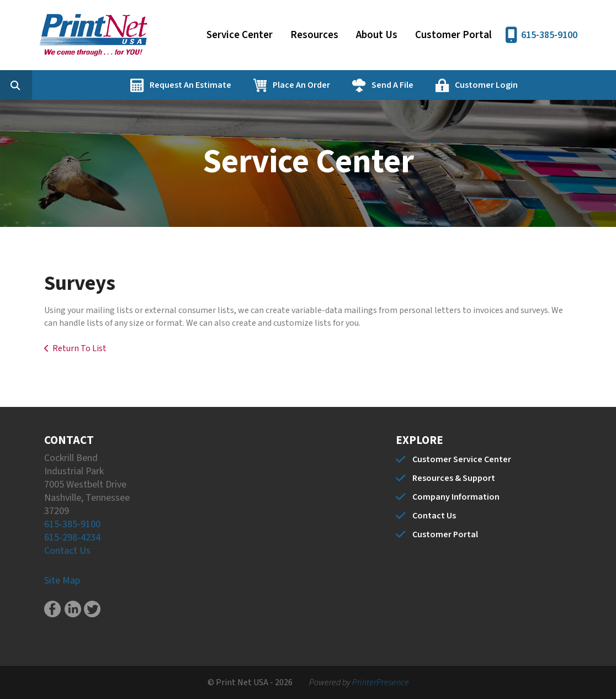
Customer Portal (453, 35)
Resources (314, 35)
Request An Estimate (245, 85)
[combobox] (85, 85)
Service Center (240, 35)
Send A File (447, 85)
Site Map (62, 581)
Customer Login (540, 85)
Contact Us (67, 551)
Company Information (456, 497)
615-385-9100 (549, 35)
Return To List (79, 348)
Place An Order (355, 85)
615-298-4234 (72, 538)
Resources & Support (454, 478)
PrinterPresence (381, 682)
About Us (377, 35)
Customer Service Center (462, 459)
